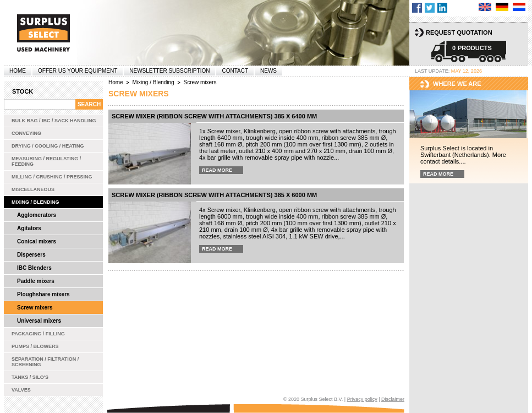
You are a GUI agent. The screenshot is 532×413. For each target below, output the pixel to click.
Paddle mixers (36, 281)
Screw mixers (35, 308)
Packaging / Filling (38, 334)
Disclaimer (393, 399)
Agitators (29, 228)
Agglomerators (37, 215)
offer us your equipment (78, 71)
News (268, 71)
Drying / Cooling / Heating (48, 146)
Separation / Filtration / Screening (45, 362)
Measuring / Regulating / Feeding (46, 161)
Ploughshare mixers (43, 294)
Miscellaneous (33, 189)
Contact (235, 71)
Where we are (457, 84)
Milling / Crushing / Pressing (52, 177)
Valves (21, 390)
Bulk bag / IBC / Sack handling (54, 121)
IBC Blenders (34, 268)
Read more (217, 170)
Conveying (26, 133)
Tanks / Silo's (30, 377)
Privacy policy (362, 399)
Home (18, 71)
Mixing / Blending (35, 202)
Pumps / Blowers (35, 346)
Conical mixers (37, 241)
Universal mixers (39, 321)
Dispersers (31, 255)
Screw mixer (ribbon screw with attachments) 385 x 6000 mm (214, 195)
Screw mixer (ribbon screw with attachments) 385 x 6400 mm (214, 116)
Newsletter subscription (169, 71)
